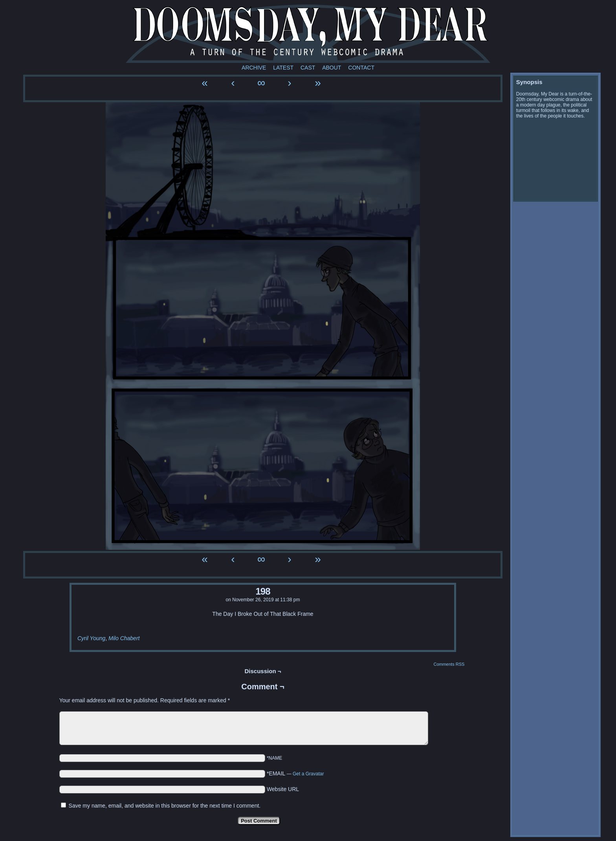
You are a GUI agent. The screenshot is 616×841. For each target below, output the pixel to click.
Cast (308, 68)
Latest (283, 68)
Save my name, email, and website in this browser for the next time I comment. (165, 806)
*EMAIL (295, 773)
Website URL (283, 789)
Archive (254, 68)
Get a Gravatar (308, 774)
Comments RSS (449, 664)
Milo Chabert (124, 638)
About (332, 68)
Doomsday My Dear (308, 33)
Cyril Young (91, 638)
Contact (361, 68)
